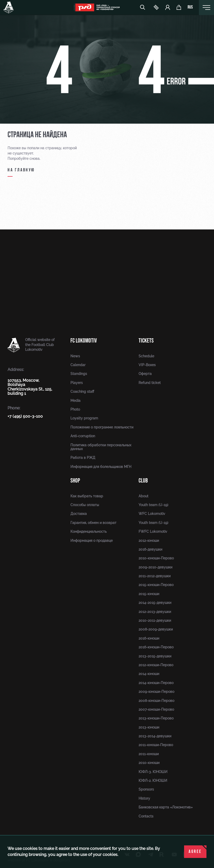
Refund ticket (150, 383)
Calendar (78, 365)
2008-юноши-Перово (156, 701)
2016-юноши (149, 638)
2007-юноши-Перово (156, 709)
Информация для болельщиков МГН (101, 467)
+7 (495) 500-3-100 (25, 416)
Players (77, 383)
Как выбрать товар (87, 496)
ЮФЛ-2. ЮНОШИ (153, 781)
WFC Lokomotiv (152, 514)
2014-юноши (149, 674)
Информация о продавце (92, 541)
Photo (75, 409)
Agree (195, 852)
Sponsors (146, 789)
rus (190, 8)
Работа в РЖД (83, 458)
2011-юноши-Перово (156, 745)
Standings (79, 374)
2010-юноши (149, 763)
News (75, 356)
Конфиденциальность (89, 532)
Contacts (146, 816)
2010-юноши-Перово (156, 558)
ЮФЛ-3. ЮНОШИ (153, 772)
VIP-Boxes (147, 365)
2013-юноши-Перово (156, 718)
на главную (21, 170)
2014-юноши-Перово (156, 683)
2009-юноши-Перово (156, 692)
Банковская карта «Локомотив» (166, 807)
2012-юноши (149, 541)
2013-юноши (149, 727)
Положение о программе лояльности (102, 427)
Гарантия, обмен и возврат (93, 523)
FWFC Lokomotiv (153, 532)
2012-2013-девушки (155, 612)
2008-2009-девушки (156, 629)
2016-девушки (150, 549)
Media (75, 401)
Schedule (146, 356)
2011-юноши (149, 754)
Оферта (145, 374)
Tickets (146, 341)
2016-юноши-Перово (156, 647)
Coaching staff (82, 392)
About (143, 496)
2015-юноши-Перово (156, 585)
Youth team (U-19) (153, 505)
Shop (75, 481)
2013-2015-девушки (155, 656)
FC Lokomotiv (84, 341)
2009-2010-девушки (155, 567)
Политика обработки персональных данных (101, 447)
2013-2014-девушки (155, 736)
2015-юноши (149, 594)
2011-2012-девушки (155, 576)
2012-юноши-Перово (156, 665)
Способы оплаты (85, 505)
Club (143, 481)
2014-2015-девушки (155, 603)
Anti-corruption (83, 436)
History (144, 798)
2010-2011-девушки (155, 620)
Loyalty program (84, 418)
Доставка (79, 514)
